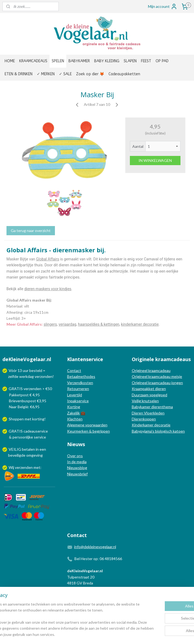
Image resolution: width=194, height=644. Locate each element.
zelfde (13, 376)
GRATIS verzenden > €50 (30, 389)
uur (26, 370)
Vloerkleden (154, 413)
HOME (10, 61)
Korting (74, 407)
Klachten (75, 419)
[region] (61, 613)
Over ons (75, 456)
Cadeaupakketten (124, 74)
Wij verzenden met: (25, 467)
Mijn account (163, 6)
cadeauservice (36, 431)
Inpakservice (78, 401)
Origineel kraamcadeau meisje (157, 376)
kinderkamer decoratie (140, 324)
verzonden (44, 376)
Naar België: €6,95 (24, 407)
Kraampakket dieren (149, 389)
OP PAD (162, 61)
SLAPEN (130, 61)
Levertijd (75, 395)
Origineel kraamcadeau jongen (157, 383)
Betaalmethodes (81, 376)
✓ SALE (65, 74)
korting (38, 419)
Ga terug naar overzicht (31, 231)
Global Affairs (47, 259)
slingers (50, 324)
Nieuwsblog (77, 468)
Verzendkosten (80, 383)
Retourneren (78, 389)
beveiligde (17, 455)
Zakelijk (73, 413)
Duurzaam (141, 395)
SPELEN (58, 61)
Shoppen (16, 419)
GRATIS (16, 431)
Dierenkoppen (144, 419)
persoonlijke (23, 437)
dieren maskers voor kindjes (48, 289)
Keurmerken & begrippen (88, 431)
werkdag (27, 376)
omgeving (34, 455)
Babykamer (141, 407)
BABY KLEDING (107, 61)
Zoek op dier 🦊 (90, 74)
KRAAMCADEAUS (33, 61)
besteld (36, 370)
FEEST (146, 61)
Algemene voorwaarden (87, 425)
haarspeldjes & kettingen (99, 324)
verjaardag (68, 324)
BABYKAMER (79, 61)
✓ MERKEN (46, 74)
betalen (28, 449)
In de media (77, 462)
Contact (74, 370)
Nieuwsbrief (77, 474)
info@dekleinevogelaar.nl (95, 547)
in (37, 449)
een (43, 449)
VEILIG (15, 449)
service (40, 437)
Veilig (137, 401)
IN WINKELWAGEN (155, 160)
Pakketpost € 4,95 (22, 395)
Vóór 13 (16, 370)
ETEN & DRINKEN (19, 74)
